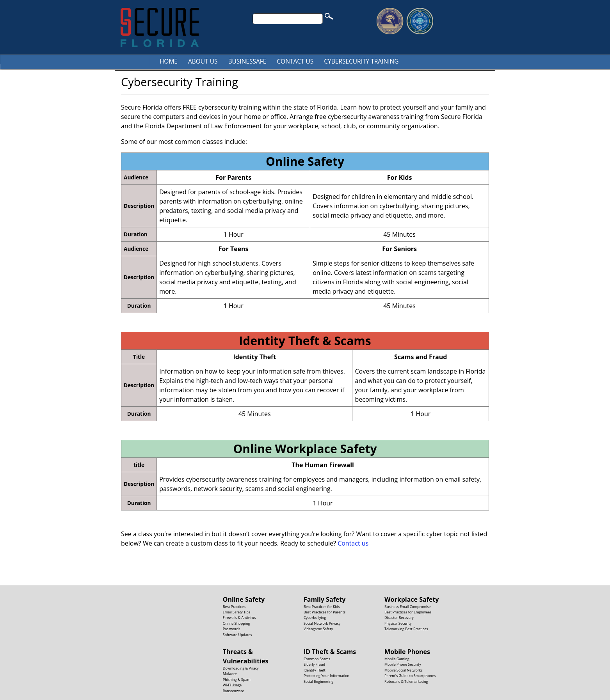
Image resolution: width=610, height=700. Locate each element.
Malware (230, 674)
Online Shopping (237, 623)
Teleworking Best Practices (406, 629)
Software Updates (237, 635)
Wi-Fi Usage (232, 685)
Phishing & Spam (237, 680)
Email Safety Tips (237, 612)
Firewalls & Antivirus (239, 618)
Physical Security (398, 623)
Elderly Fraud (314, 664)
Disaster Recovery (399, 618)
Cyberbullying (315, 618)
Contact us (353, 543)
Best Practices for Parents (325, 612)
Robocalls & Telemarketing (406, 681)
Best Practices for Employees (408, 612)
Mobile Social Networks (404, 670)
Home (169, 61)
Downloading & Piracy (241, 668)
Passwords (232, 629)
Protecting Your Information (326, 676)
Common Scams (317, 659)
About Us (203, 61)
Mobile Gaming (397, 659)
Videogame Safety (318, 629)
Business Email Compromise (408, 607)
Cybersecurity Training (361, 61)
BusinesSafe (247, 61)
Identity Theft (315, 670)
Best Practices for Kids (322, 607)
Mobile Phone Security (403, 664)
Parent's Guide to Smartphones (410, 676)
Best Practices (234, 607)
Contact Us (295, 61)
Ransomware (234, 691)
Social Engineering (318, 681)
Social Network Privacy (322, 623)
